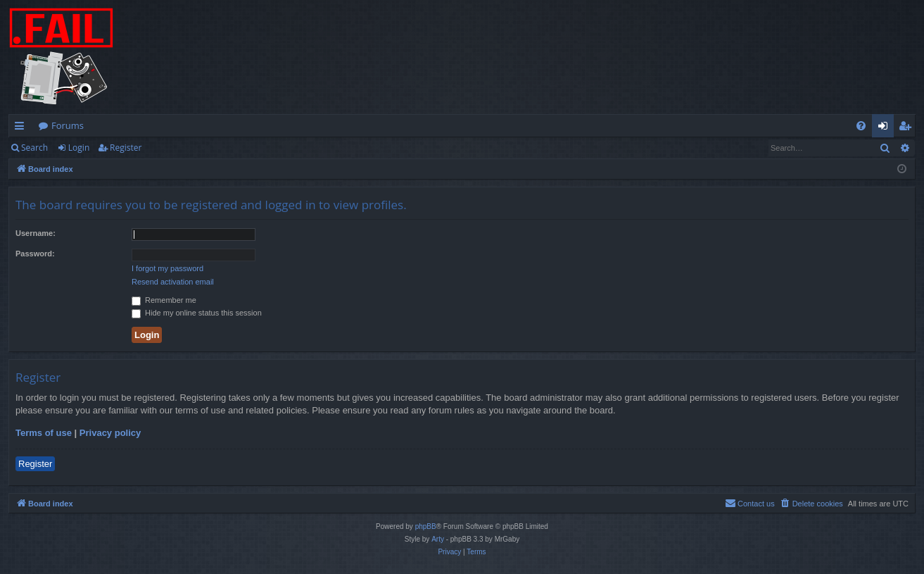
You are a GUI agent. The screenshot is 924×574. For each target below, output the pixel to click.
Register (126, 148)
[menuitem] (861, 126)
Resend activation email (173, 282)
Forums (68, 125)
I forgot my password (167, 268)
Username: (36, 233)
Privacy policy (110, 433)
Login (79, 148)
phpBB (426, 526)
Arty (438, 539)
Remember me (164, 300)
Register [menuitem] (908, 128)
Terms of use (44, 433)
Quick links (22, 128)
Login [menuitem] (886, 128)
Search (34, 148)
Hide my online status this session (197, 313)
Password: (35, 254)
